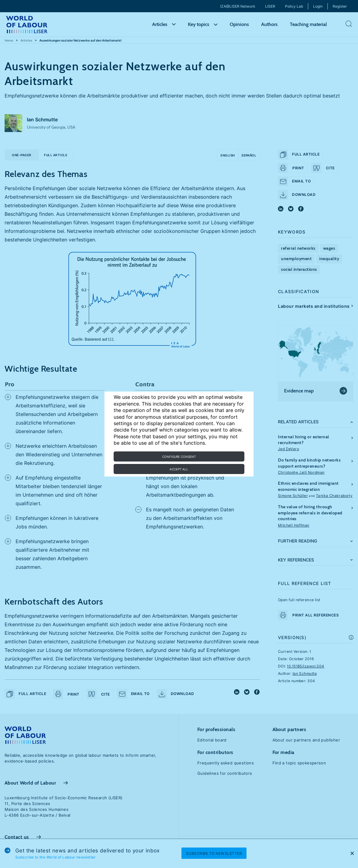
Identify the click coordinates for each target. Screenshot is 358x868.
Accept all (179, 469)
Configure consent (179, 457)
